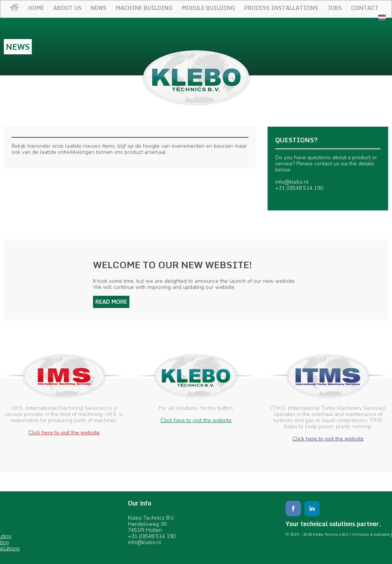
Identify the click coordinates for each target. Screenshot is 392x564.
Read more (111, 302)
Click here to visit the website (64, 433)
